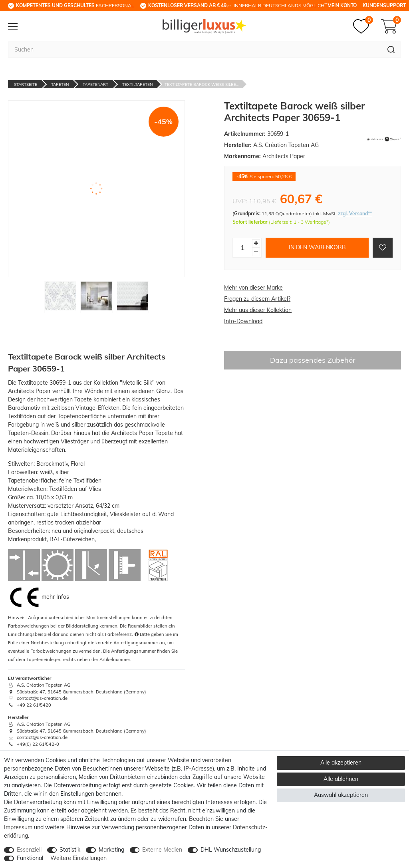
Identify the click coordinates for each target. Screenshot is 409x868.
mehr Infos (55, 597)
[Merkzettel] (363, 26)
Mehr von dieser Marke (253, 288)
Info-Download (243, 321)
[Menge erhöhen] (256, 243)
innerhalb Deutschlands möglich (238, 5)
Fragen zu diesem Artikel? (257, 299)
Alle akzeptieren (341, 763)
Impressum (18, 827)
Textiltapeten (137, 84)
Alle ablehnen (341, 779)
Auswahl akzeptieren (341, 795)
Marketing (111, 850)
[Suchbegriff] (195, 50)
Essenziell (29, 850)
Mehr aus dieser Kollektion (258, 310)
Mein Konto (342, 5)
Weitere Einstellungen (78, 858)
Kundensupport (384, 5)
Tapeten (60, 84)
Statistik (70, 850)
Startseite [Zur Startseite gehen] (26, 84)
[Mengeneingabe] (242, 248)
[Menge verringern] (256, 252)
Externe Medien (162, 850)
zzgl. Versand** (355, 214)
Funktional (30, 858)
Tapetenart (95, 84)
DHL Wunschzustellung (231, 850)
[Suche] (391, 50)
